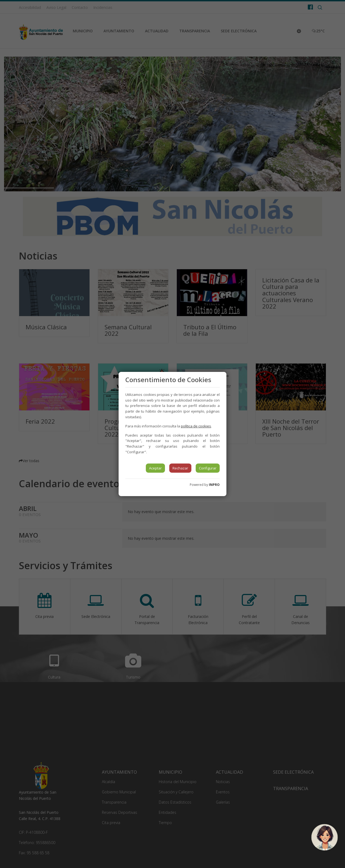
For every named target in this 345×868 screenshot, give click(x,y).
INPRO (214, 485)
